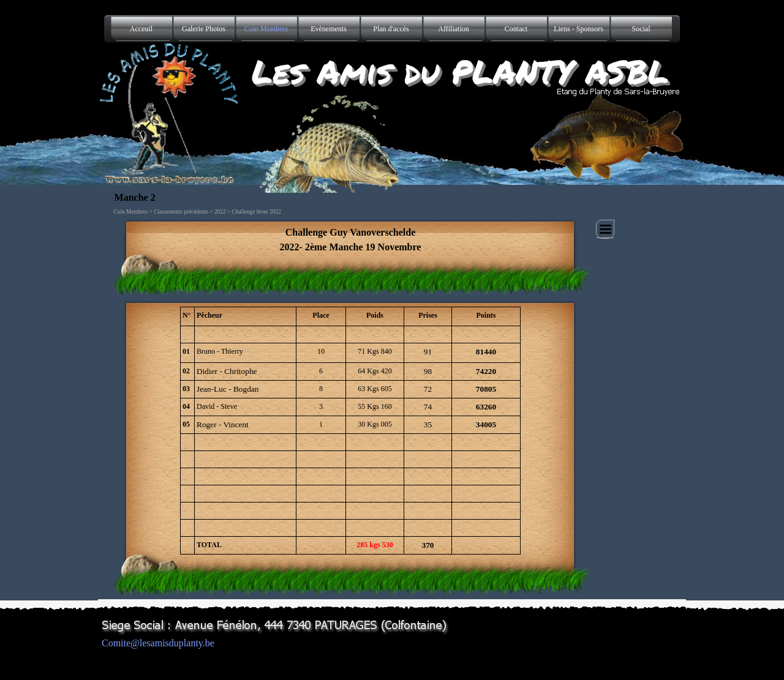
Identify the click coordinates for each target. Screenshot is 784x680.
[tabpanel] (351, 240)
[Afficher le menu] (605, 229)
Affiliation (453, 29)
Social (641, 29)
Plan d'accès (391, 29)
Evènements (329, 29)
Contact (516, 29)
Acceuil (141, 29)
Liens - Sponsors (579, 29)
